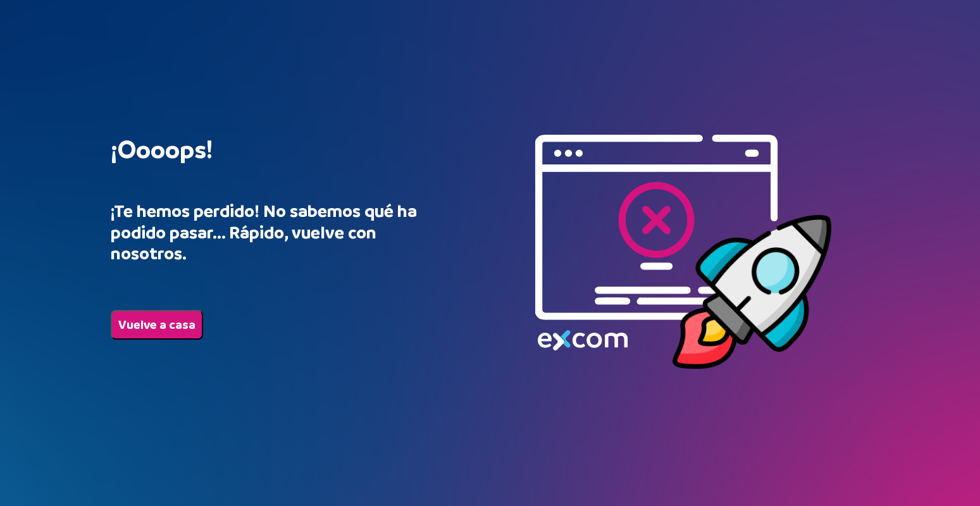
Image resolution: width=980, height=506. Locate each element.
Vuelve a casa (157, 325)
